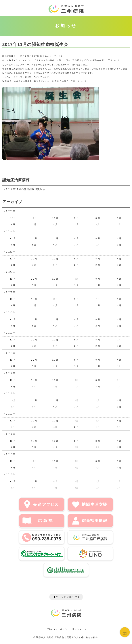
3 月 (77, 224)
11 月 (34, 238)
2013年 (11, 454)
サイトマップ (79, 629)
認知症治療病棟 (16, 180)
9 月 (77, 218)
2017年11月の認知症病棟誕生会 (26, 189)
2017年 (11, 373)
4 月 (55, 224)
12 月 (13, 238)
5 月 (34, 224)
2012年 (11, 475)
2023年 (11, 252)
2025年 (11, 211)
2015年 (11, 414)
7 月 (119, 218)
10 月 (55, 218)
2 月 (98, 265)
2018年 (11, 353)
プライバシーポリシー (57, 629)
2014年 (11, 434)
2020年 (11, 313)
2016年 (11, 394)
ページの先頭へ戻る (68, 597)
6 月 (13, 224)
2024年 (11, 232)
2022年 (11, 272)
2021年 (11, 292)
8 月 (98, 218)
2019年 (11, 333)
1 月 (119, 245)
